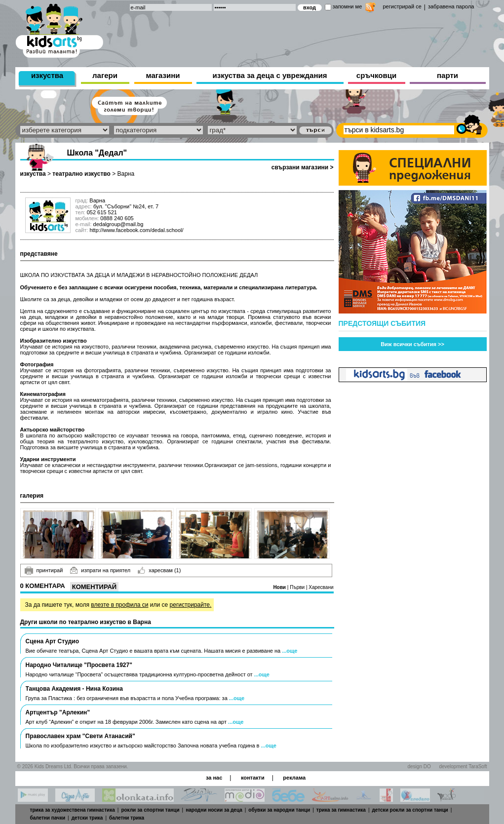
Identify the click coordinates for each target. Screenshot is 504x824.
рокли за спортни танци (150, 810)
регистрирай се (402, 6)
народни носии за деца (214, 810)
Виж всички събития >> (412, 344)
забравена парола (451, 6)
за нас (214, 778)
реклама (294, 778)
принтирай (44, 571)
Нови (280, 587)
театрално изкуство (81, 174)
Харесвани (321, 587)
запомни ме (348, 6)
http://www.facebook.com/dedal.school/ (136, 230)
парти (447, 75)
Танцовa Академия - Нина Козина (75, 689)
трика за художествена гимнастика (73, 810)
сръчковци (376, 75)
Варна (126, 174)
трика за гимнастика (341, 810)
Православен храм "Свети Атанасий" (80, 736)
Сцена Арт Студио (53, 641)
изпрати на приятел (100, 570)
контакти (253, 778)
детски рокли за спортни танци (410, 810)
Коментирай (94, 587)
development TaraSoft (463, 766)
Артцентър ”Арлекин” (58, 712)
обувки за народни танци (279, 810)
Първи (298, 587)
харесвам (159, 570)
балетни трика (127, 818)
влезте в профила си (119, 605)
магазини (163, 75)
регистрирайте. (191, 605)
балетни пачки (48, 818)
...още (290, 651)
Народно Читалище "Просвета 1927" (79, 665)
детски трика (87, 818)
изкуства (47, 75)
